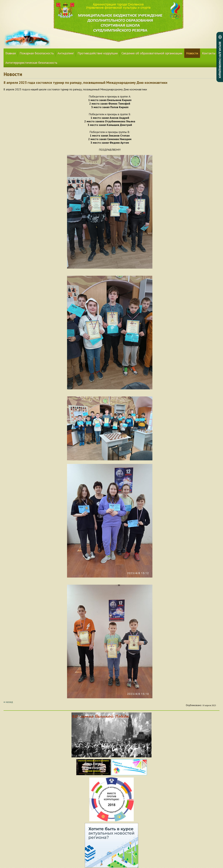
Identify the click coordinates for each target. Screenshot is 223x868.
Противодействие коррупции (98, 53)
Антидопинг (66, 53)
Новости (192, 53)
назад (9, 702)
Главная (11, 53)
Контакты (209, 53)
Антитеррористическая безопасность (31, 63)
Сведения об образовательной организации (152, 53)
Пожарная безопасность (37, 53)
